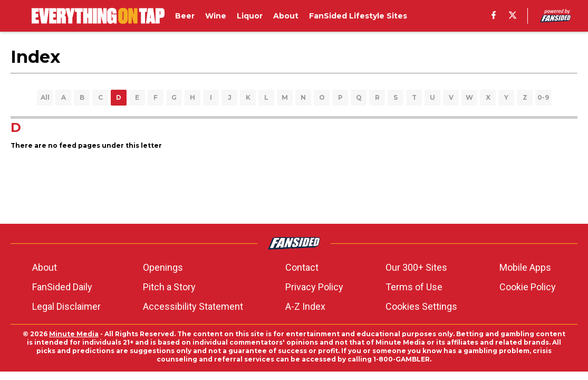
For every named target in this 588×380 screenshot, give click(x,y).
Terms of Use (414, 287)
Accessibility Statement (193, 306)
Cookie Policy (528, 287)
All (45, 97)
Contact (302, 267)
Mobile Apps (525, 267)
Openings (163, 267)
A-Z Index (305, 306)
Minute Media (74, 334)
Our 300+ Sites (416, 267)
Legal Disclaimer (66, 306)
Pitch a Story (169, 287)
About (45, 267)
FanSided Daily (62, 287)
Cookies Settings (421, 306)
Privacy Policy (314, 287)
